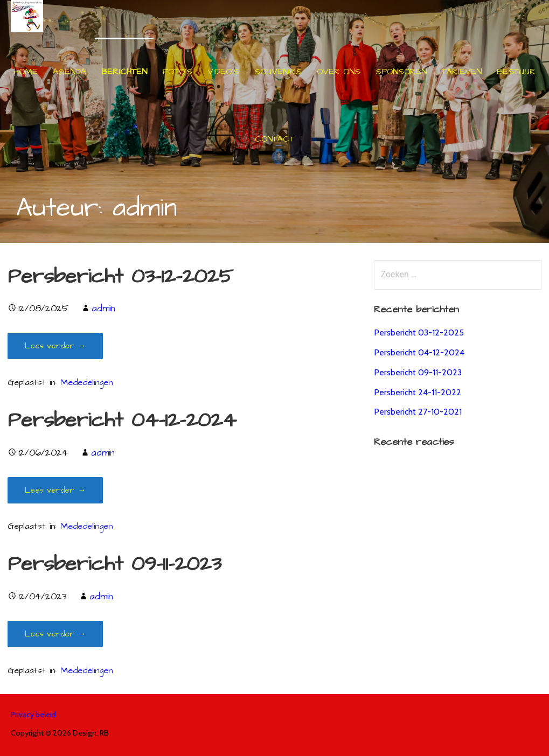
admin (103, 309)
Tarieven (462, 72)
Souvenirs (278, 72)
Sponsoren (401, 72)
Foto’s (177, 72)
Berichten (124, 72)
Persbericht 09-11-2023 (114, 564)
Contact (274, 139)
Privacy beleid (33, 715)
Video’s (223, 72)
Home (26, 72)
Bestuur (516, 72)
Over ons (339, 72)
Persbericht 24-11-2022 (418, 392)
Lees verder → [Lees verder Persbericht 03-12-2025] (55, 346)
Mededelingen (86, 383)
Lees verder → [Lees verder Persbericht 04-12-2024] (55, 490)
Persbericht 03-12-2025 (120, 276)
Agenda (70, 72)
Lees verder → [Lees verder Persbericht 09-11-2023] (55, 634)
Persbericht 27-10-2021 (418, 412)
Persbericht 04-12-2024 (122, 420)
